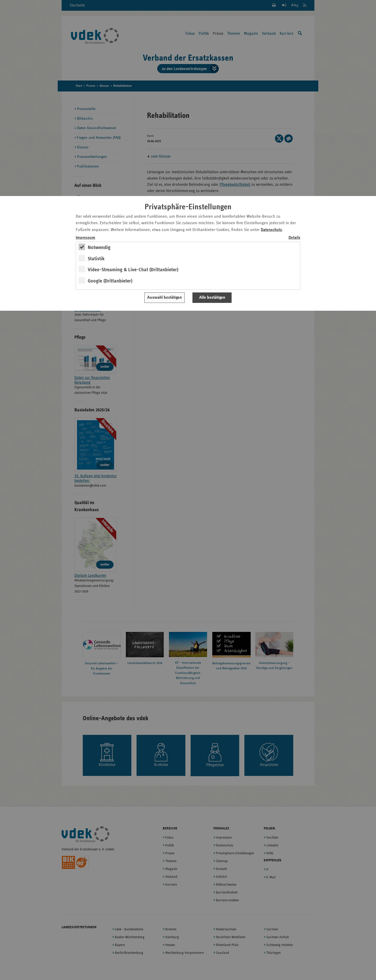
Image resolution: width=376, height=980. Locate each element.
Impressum (86, 238)
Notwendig (99, 247)
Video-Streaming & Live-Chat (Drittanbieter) (133, 270)
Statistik (96, 259)
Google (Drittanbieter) (110, 281)
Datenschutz (271, 230)
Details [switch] (294, 238)
